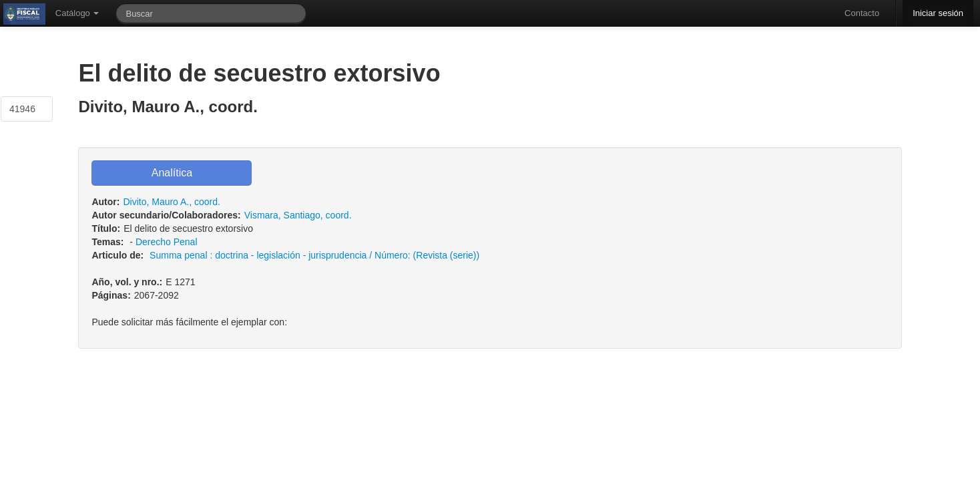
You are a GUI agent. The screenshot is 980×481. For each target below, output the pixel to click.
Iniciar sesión (938, 13)
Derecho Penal (167, 242)
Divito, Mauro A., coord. (172, 202)
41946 (22, 109)
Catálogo (77, 13)
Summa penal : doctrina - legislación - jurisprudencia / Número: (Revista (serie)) (314, 255)
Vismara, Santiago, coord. (298, 215)
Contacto (862, 13)
